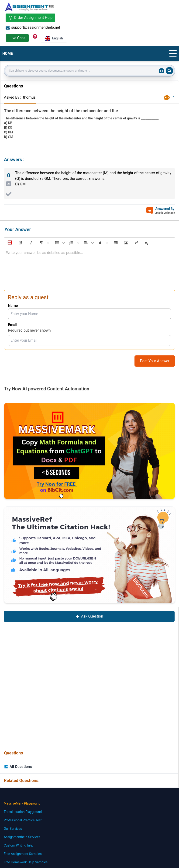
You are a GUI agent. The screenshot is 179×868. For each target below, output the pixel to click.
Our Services (13, 829)
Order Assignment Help (30, 18)
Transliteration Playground (23, 812)
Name (13, 306)
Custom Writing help (18, 845)
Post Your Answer (155, 361)
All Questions (18, 767)
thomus (29, 97)
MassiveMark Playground (22, 803)
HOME (8, 54)
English (54, 38)
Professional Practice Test (23, 820)
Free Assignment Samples (23, 854)
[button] (9, 243)
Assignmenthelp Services (22, 837)
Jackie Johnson (165, 213)
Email (13, 325)
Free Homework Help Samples (26, 862)
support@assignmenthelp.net (33, 28)
